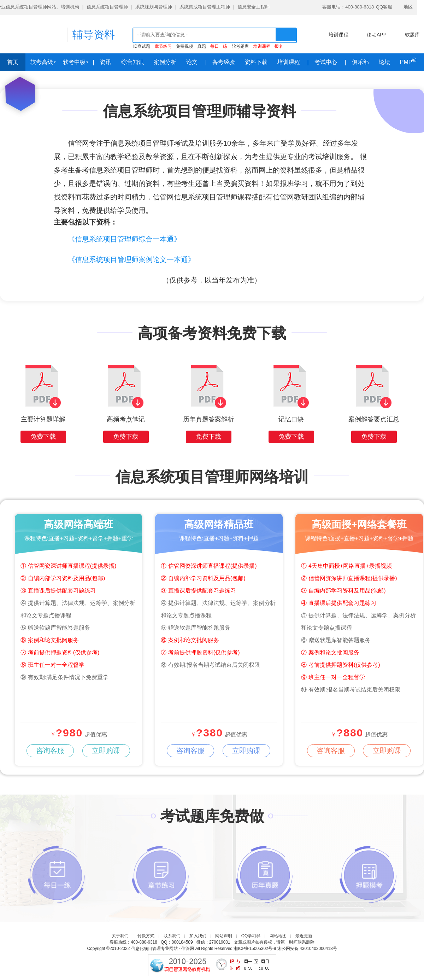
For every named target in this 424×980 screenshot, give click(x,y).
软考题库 (240, 46)
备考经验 (224, 62)
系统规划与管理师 (154, 7)
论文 (192, 62)
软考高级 (43, 62)
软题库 (412, 35)
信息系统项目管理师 (107, 7)
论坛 (384, 62)
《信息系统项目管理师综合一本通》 (124, 239)
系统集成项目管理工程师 (205, 7)
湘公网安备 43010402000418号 (307, 949)
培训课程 (338, 35)
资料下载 (256, 62)
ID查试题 (142, 46)
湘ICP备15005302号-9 (255, 949)
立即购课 (103, 751)
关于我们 (120, 936)
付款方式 (146, 936)
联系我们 (172, 936)
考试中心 (326, 62)
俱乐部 (360, 62)
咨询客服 (49, 751)
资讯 (106, 62)
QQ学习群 (251, 936)
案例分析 (165, 62)
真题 (202, 46)
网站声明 (224, 936)
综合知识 (132, 62)
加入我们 (198, 936)
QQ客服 (384, 7)
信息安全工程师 (254, 7)
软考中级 (76, 62)
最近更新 (304, 936)
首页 (13, 62)
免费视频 (184, 46)
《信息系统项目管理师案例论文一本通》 (131, 259)
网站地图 (278, 936)
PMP (408, 61)
